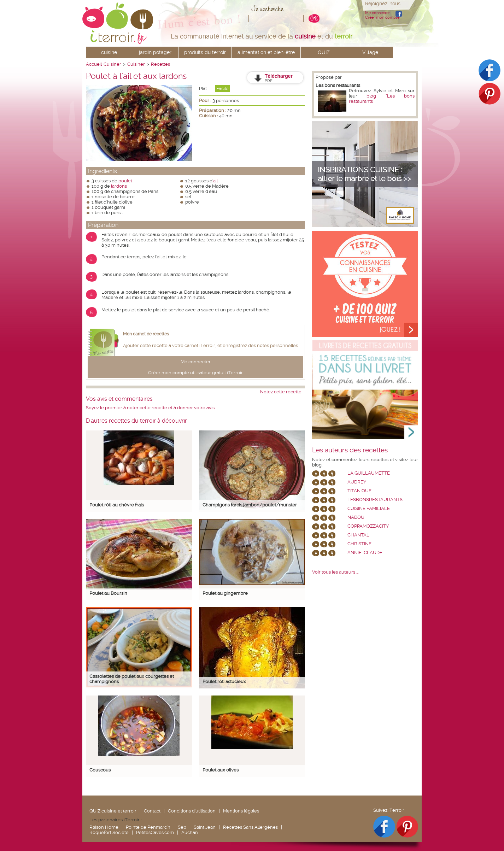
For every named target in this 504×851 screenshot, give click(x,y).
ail (215, 181)
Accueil (94, 64)
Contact (152, 811)
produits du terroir (205, 52)
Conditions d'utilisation (192, 811)
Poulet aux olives (221, 770)
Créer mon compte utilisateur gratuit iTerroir (195, 373)
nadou (356, 517)
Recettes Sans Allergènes (250, 827)
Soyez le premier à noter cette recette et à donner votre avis (150, 408)
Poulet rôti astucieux (224, 682)
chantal (358, 535)
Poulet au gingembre (225, 593)
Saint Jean (205, 827)
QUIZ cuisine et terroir (113, 811)
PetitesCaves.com (155, 832)
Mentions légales (241, 811)
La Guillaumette (369, 473)
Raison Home (104, 827)
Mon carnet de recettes (146, 334)
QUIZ (324, 52)
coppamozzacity (368, 526)
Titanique (359, 491)
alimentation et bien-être (266, 52)
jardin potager (155, 52)
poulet (125, 181)
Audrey (357, 482)
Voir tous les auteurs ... (335, 572)
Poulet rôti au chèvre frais (117, 505)
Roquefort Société (109, 832)
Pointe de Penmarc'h (148, 827)
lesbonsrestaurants (375, 500)
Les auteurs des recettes (350, 450)
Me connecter (377, 13)
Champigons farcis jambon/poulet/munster (250, 505)
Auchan (190, 832)
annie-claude (365, 553)
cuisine (109, 52)
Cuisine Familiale (369, 508)
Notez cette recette (281, 392)
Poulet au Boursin (108, 593)
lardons (119, 186)
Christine (359, 544)
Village (370, 52)
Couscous (100, 770)
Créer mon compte (382, 17)
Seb (182, 827)
